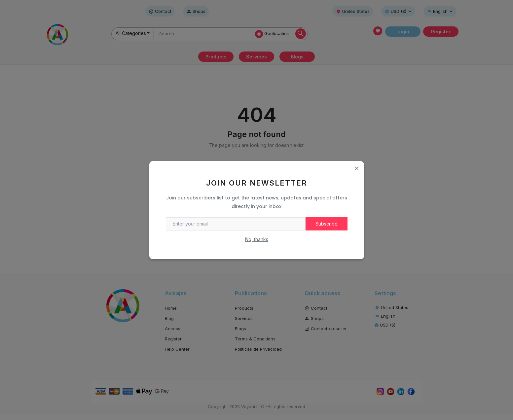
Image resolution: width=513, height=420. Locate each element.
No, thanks (257, 239)
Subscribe (327, 224)
